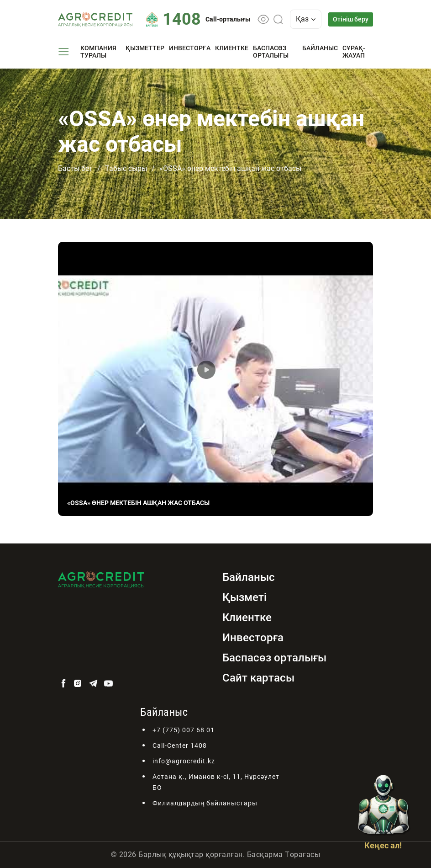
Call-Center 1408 (180, 746)
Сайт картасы (258, 678)
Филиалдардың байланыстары (205, 803)
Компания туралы (98, 52)
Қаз (306, 19)
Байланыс (320, 48)
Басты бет (75, 168)
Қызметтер (145, 48)
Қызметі (244, 597)
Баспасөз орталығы (271, 52)
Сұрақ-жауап (354, 52)
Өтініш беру (351, 19)
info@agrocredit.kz (184, 761)
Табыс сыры (126, 168)
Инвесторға (190, 48)
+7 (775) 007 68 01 (184, 730)
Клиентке (232, 48)
